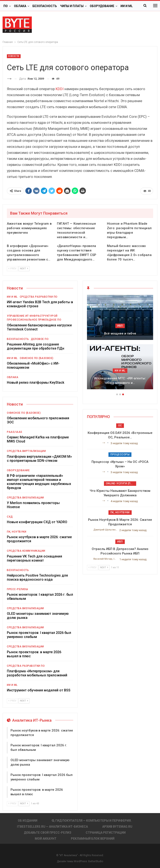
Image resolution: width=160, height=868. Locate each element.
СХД (10, 517)
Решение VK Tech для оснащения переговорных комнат (34, 558)
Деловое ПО (40, 339)
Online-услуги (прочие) (121, 483)
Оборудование (102, 6)
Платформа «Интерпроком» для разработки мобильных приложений (37, 673)
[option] (120, 344)
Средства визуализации (25, 498)
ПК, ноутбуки (17, 532)
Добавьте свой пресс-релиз (48, 833)
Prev (12, 269)
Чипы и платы (72, 6)
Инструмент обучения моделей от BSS (39, 690)
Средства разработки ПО (39, 297)
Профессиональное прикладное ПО (34, 320)
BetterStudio (96, 861)
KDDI (60, 89)
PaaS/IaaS (15, 432)
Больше (127, 6)
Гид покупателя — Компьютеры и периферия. (92, 821)
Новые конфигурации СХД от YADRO (37, 522)
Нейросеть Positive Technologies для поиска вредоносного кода (37, 577)
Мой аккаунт (46, 839)
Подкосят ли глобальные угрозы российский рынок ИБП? (120, 381)
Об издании (28, 821)
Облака (20, 6)
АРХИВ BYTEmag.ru (117, 827)
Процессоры (120, 454)
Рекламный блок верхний (93, 839)
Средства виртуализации (26, 451)
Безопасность (45, 6)
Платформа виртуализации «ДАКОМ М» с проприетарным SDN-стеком (39, 459)
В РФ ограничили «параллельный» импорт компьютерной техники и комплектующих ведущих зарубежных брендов (39, 482)
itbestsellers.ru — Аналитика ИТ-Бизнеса (52, 827)
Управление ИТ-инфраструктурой (32, 316)
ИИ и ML (12, 297)
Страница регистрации (106, 833)
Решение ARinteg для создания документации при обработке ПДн (36, 346)
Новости (14, 56)
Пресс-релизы (17, 589)
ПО (6, 6)
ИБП (120, 371)
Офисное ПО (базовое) (37, 358)
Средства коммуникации (26, 551)
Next (24, 269)
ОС (120, 426)
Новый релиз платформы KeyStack (36, 382)
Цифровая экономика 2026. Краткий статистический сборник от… (120, 331)
